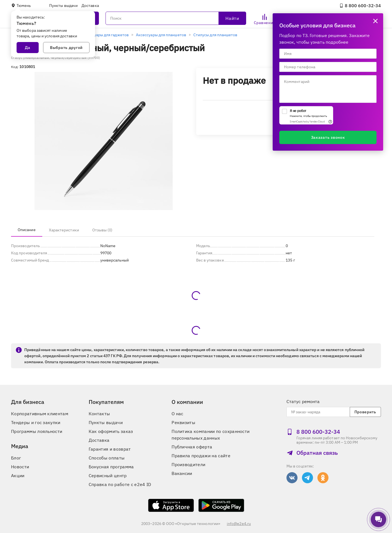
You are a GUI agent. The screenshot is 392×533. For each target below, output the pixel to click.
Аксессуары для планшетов (161, 35)
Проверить (365, 412)
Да (28, 48)
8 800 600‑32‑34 (360, 6)
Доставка (90, 6)
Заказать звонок (328, 137)
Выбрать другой (66, 48)
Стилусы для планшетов (215, 35)
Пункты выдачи (63, 6)
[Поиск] (176, 18)
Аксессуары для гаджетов (105, 35)
